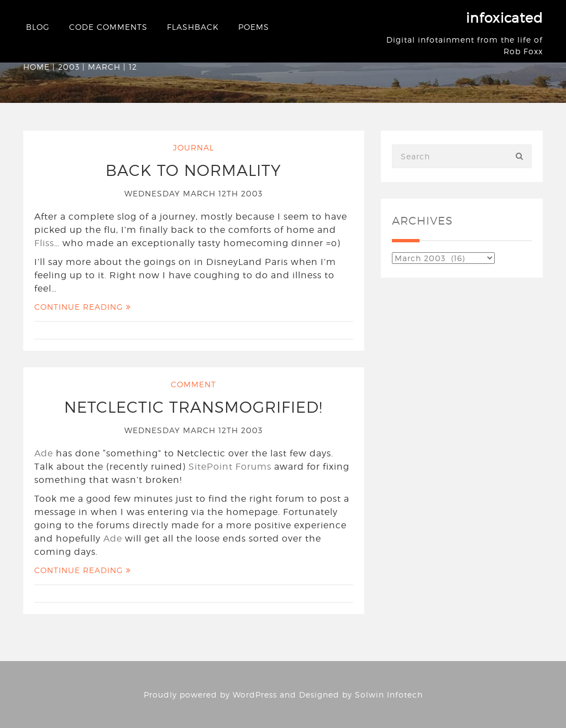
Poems (254, 27)
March (104, 67)
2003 (69, 67)
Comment (193, 384)
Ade (44, 453)
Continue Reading (83, 307)
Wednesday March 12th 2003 (193, 193)
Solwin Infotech (389, 695)
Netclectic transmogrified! (193, 407)
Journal (193, 147)
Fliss (44, 243)
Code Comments (108, 27)
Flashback (193, 27)
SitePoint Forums (230, 467)
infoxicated (504, 18)
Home (36, 67)
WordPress (255, 695)
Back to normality (193, 170)
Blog (38, 27)
